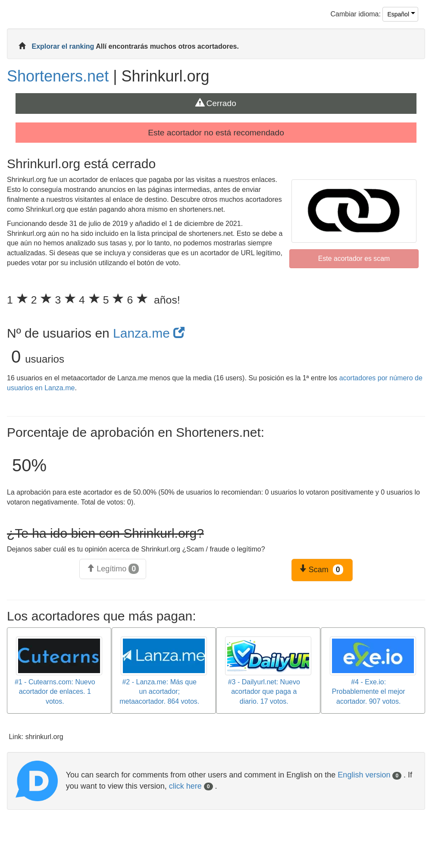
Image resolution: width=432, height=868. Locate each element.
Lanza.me (149, 333)
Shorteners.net (58, 76)
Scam (321, 570)
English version (369, 775)
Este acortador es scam (354, 259)
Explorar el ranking (64, 46)
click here (191, 786)
